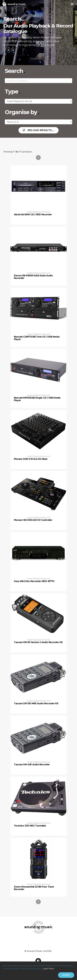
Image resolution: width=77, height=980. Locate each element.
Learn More (48, 969)
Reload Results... (38, 130)
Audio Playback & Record (39, 212)
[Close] (66, 975)
